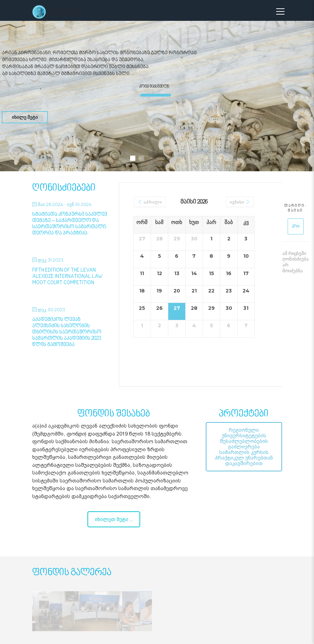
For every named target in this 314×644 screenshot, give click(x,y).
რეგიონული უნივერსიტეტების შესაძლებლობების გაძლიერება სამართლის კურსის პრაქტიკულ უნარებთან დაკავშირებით (244, 447)
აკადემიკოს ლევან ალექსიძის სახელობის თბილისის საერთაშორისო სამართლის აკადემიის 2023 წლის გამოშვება (67, 332)
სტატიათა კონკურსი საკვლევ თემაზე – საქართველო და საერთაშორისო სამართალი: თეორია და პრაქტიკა (70, 224)
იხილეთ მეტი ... (114, 519)
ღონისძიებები (64, 188)
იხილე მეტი (25, 117)
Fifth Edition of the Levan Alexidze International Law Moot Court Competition (67, 277)
